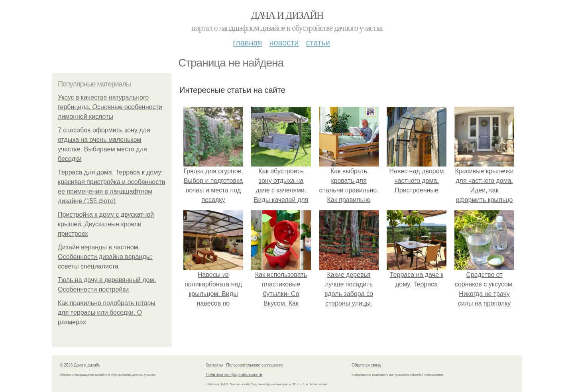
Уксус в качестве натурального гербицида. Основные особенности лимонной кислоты (110, 107)
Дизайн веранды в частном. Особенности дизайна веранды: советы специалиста (105, 257)
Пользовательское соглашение (255, 365)
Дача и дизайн (287, 15)
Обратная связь (366, 365)
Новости (284, 43)
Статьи (318, 43)
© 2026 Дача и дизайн (80, 365)
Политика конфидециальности (234, 375)
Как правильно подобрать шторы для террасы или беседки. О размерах (107, 313)
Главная (247, 43)
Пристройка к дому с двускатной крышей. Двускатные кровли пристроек (106, 224)
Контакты (214, 365)
